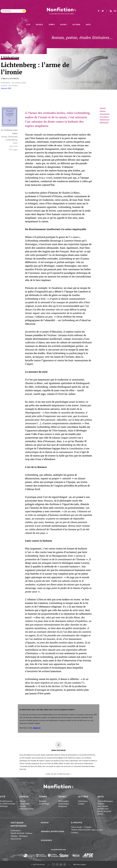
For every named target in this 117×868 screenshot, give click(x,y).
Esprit (64, 25)
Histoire (43, 801)
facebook (99, 11)
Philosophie (64, 801)
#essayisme (104, 114)
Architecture (103, 809)
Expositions (16, 839)
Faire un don (97, 830)
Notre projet (77, 827)
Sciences (9, 801)
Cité (28, 25)
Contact (75, 833)
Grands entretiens (53, 831)
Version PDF (6, 88)
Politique (4, 806)
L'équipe (87, 827)
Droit (2, 801)
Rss (111, 11)
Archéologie (44, 804)
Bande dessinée (104, 811)
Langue (81, 804)
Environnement (27, 809)
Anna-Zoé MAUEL (12, 79)
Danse (100, 814)
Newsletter (115, 11)
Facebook (53, 864)
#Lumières (104, 117)
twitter (103, 11)
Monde (23, 801)
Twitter (57, 864)
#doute (103, 111)
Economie (11, 804)
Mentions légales (80, 865)
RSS (61, 864)
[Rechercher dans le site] (13, 11)
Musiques (109, 801)
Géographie (25, 804)
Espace (39, 25)
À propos (77, 823)
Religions (63, 806)
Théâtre (101, 804)
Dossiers (46, 840)
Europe (23, 806)
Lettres (76, 25)
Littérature (83, 801)
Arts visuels (103, 806)
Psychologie (64, 804)
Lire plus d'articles (58, 774)
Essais (45, 823)
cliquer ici (37, 728)
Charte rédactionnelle (81, 830)
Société (3, 804)
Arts (88, 25)
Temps (52, 25)
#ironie (103, 108)
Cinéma (101, 801)
